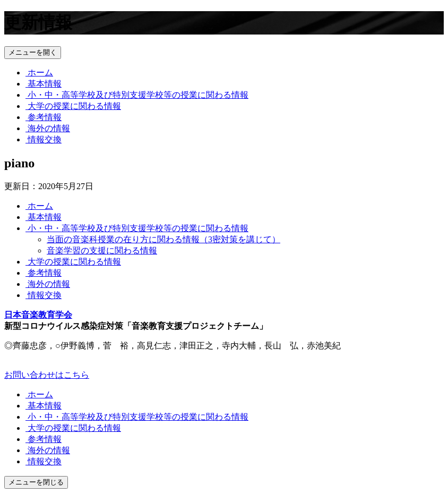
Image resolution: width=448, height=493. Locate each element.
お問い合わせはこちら (47, 375)
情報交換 (44, 139)
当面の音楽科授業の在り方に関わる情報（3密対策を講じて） (163, 239)
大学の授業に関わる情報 (73, 106)
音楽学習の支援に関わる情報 (102, 250)
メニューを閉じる (36, 482)
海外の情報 (48, 128)
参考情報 (44, 117)
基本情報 (44, 84)
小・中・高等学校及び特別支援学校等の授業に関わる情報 (137, 95)
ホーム (39, 73)
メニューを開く (33, 52)
